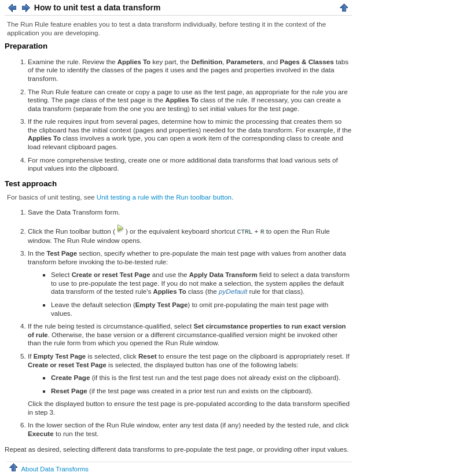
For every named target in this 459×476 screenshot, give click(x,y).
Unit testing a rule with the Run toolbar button (164, 197)
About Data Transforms (48, 469)
